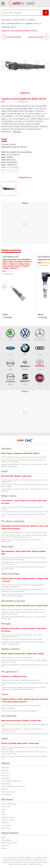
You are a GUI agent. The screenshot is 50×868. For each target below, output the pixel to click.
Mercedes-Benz (40, 335)
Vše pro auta (19, 20)
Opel (10, 364)
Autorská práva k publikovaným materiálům (17, 860)
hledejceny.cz (6, 768)
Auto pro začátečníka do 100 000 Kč (13, 786)
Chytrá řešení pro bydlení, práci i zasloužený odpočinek (19, 711)
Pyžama (4, 815)
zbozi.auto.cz (6, 20)
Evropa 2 (4, 848)
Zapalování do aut (32, 23)
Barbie (3, 809)
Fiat (40, 379)
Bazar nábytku (6, 828)
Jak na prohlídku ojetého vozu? (11, 781)
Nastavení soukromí (21, 864)
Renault (25, 364)
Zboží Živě (5, 770)
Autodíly (31, 20)
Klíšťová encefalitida (8, 708)
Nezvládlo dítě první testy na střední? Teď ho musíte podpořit (21, 705)
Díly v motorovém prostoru (11, 23)
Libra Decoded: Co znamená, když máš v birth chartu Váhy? (21, 680)
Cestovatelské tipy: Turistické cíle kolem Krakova (17, 658)
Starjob (4, 837)
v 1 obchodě (7, 317)
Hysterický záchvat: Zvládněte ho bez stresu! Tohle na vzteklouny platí (24, 532)
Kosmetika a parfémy (8, 817)
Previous (4, 287)
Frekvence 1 (5, 845)
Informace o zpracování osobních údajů (35, 862)
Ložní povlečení (6, 825)
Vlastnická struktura (35, 864)
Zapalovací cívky (8, 27)
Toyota (40, 364)
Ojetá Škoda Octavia (8, 792)
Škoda (10, 335)
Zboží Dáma (5, 776)
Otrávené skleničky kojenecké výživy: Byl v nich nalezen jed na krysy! (24, 457)
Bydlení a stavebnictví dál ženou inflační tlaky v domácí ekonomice (23, 609)
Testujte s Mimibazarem (9, 804)
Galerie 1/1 (25, 93)
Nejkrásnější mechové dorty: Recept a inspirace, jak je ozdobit (22, 639)
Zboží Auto (5, 789)
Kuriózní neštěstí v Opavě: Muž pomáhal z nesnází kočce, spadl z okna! (25, 512)
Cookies (11, 864)
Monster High (6, 806)
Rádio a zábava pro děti (9, 843)
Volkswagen (25, 335)
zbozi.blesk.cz (6, 778)
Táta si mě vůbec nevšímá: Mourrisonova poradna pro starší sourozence (25, 734)
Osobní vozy (5, 773)
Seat (25, 379)
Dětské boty (5, 823)
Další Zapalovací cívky (11, 257)
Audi (40, 349)
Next (46, 287)
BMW (25, 349)
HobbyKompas (6, 784)
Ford (10, 349)
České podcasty (7, 840)
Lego (3, 812)
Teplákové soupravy (8, 820)
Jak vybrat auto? (7, 794)
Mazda (10, 379)
